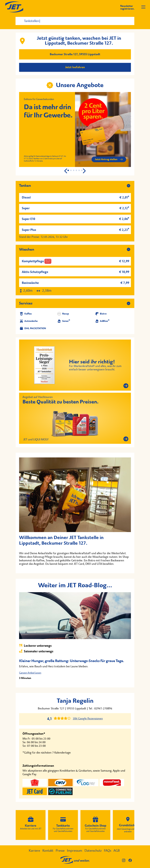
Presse (60, 851)
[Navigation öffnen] (143, 7)
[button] (84, 171)
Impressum (75, 851)
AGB (117, 851)
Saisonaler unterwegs (36, 651)
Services (26, 303)
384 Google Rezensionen (88, 719)
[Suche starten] (132, 18)
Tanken (25, 186)
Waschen (27, 249)
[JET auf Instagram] (125, 860)
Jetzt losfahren (75, 67)
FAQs (108, 851)
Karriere (34, 851)
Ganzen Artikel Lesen (30, 673)
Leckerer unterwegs (35, 646)
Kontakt (48, 851)
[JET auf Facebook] (131, 860)
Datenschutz (93, 851)
